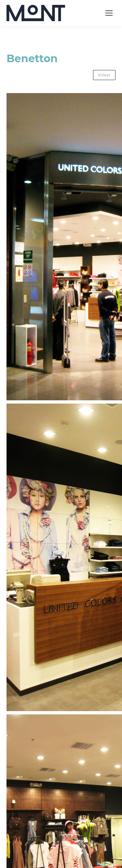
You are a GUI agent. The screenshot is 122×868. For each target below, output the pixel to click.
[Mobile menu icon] (109, 13)
